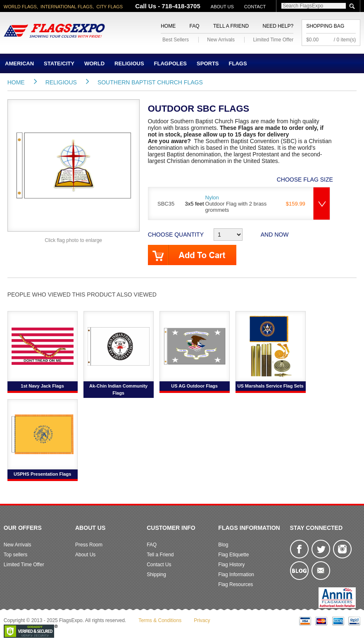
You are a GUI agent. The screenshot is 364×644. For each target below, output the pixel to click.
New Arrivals (221, 40)
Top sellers (15, 555)
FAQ (195, 26)
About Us (222, 7)
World (94, 63)
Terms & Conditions (160, 620)
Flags (238, 63)
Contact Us (159, 565)
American (19, 63)
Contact (255, 7)
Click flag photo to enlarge (73, 240)
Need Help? (278, 26)
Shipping (156, 575)
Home (168, 26)
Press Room (89, 545)
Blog (223, 545)
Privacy (202, 620)
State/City (59, 63)
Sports (208, 63)
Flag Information (236, 575)
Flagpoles (170, 63)
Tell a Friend (231, 26)
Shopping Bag (325, 26)
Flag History (231, 565)
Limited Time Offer (273, 40)
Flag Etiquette (233, 555)
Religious (129, 63)
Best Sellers (176, 40)
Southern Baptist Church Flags (150, 82)
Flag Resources (236, 584)
